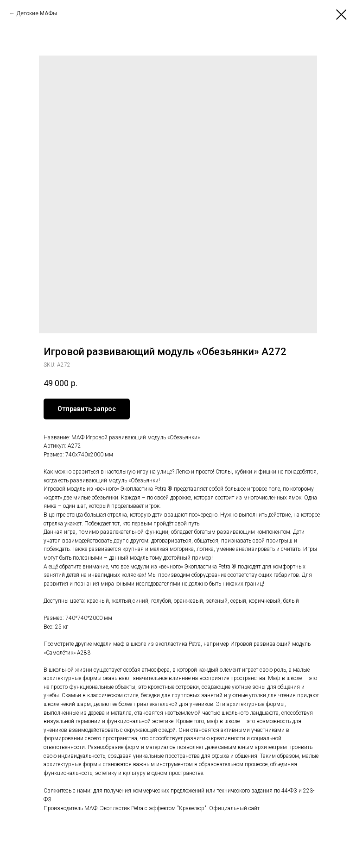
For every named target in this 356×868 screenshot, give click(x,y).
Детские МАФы (37, 13)
